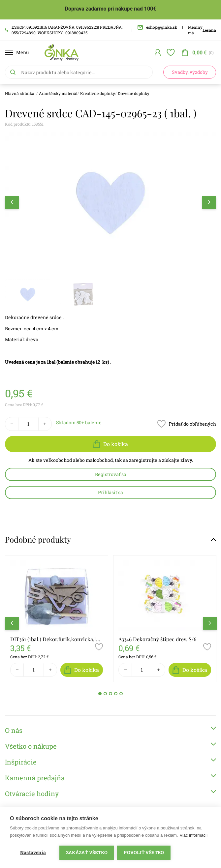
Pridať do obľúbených (187, 424)
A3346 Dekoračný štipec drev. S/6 (157, 639)
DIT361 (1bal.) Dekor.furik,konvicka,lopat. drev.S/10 (57, 639)
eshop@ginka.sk (157, 27)
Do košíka (111, 444)
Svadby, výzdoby (190, 72)
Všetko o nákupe (110, 746)
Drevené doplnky (134, 93)
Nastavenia (33, 853)
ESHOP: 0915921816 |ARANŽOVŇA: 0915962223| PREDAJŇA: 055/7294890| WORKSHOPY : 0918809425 (64, 30)
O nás (110, 730)
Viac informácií (193, 835)
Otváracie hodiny (110, 793)
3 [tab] (110, 694)
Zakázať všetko (87, 853)
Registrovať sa (111, 474)
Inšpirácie (110, 762)
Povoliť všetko (144, 853)
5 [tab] (121, 694)
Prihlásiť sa (110, 492)
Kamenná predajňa (110, 778)
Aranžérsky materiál (58, 93)
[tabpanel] (57, 619)
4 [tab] (116, 694)
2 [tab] (105, 694)
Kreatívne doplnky (98, 93)
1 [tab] (100, 694)
